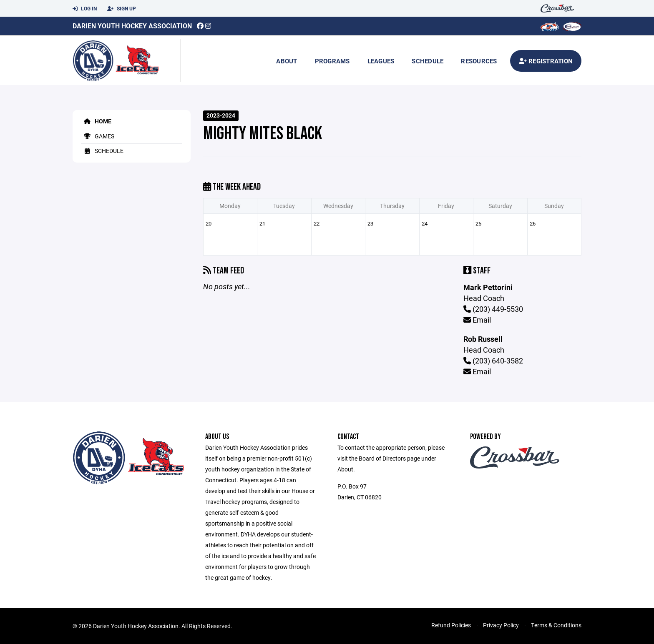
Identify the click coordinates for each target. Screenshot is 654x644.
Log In (85, 9)
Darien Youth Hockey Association (132, 26)
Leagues (381, 61)
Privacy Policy (501, 625)
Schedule (428, 61)
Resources (479, 61)
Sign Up (122, 9)
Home (96, 121)
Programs (332, 61)
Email (477, 320)
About (287, 61)
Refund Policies (451, 625)
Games (98, 136)
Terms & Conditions (556, 625)
